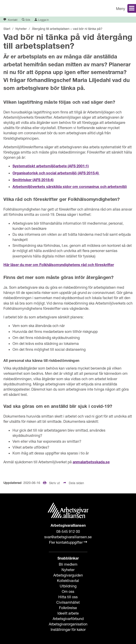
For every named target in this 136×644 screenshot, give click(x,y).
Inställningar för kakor (68, 629)
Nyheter (68, 570)
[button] (104, 8)
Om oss (68, 591)
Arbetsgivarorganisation (68, 624)
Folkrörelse (68, 608)
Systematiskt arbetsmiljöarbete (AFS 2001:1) (51, 167)
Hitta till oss (68, 597)
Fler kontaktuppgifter (68, 542)
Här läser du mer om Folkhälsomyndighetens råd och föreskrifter (59, 265)
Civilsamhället (68, 602)
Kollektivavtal (68, 580)
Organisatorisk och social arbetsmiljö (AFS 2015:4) (56, 174)
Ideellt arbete (68, 613)
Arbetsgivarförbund (68, 619)
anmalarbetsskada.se (91, 463)
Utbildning (68, 586)
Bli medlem (68, 564)
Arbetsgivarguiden (68, 575)
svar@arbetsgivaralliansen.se (68, 537)
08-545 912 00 (68, 531)
